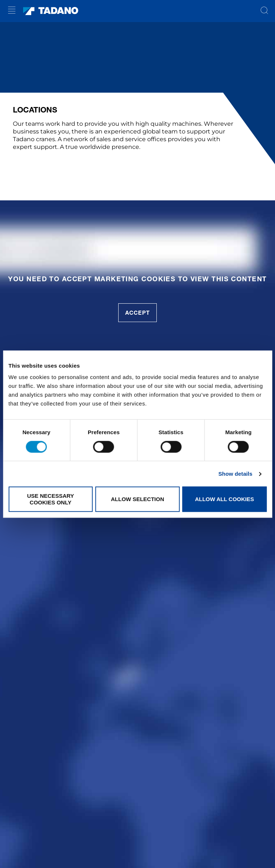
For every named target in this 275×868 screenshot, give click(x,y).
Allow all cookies (225, 499)
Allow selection (137, 499)
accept (137, 312)
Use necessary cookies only (51, 499)
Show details (236, 474)
